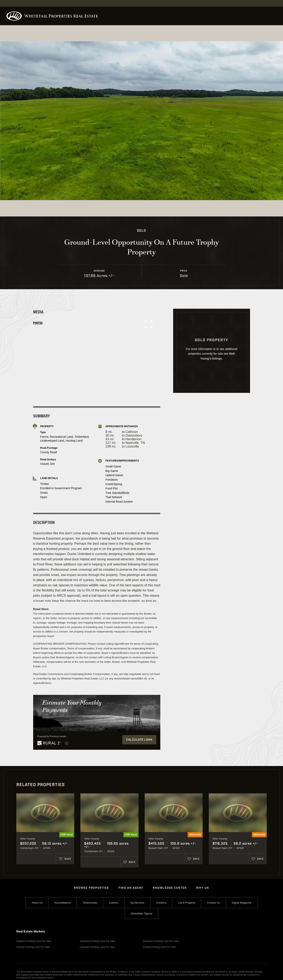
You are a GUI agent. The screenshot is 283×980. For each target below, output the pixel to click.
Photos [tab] (38, 323)
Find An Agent (131, 888)
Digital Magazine (242, 903)
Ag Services (137, 903)
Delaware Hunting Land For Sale (161, 941)
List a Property (187, 903)
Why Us (203, 888)
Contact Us (213, 903)
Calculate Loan (139, 740)
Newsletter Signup (142, 913)
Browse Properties (91, 888)
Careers (114, 903)
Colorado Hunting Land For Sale (97, 947)
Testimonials (90, 903)
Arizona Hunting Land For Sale (33, 947)
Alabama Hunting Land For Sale (34, 941)
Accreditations (63, 903)
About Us (37, 903)
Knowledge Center (170, 888)
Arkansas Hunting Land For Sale (97, 941)
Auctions (161, 903)
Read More (41, 609)
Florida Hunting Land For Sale (160, 947)
